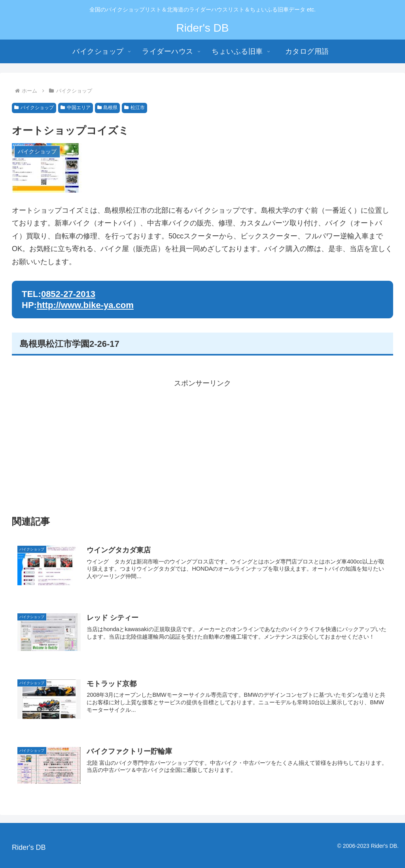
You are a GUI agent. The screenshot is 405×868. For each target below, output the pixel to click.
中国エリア (76, 108)
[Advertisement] (202, 445)
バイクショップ (34, 108)
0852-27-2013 (68, 294)
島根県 (108, 108)
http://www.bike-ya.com (85, 305)
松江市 (134, 108)
